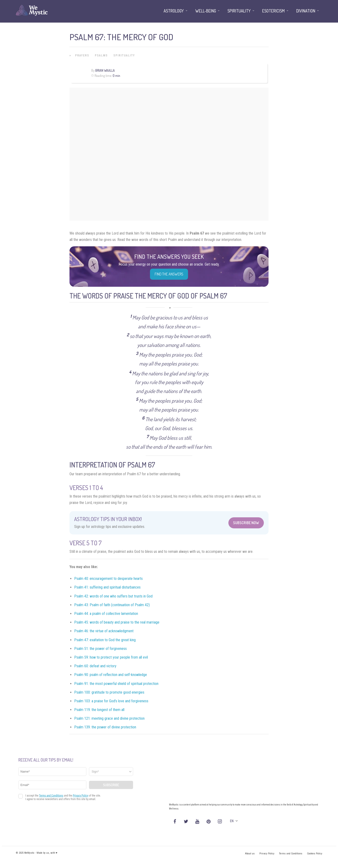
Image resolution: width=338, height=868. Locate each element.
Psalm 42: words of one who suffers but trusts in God (113, 596)
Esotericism (273, 11)
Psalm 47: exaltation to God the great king (105, 640)
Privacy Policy (267, 854)
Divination (306, 11)
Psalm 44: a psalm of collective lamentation (106, 614)
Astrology (174, 11)
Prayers (82, 55)
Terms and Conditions (291, 854)
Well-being (206, 11)
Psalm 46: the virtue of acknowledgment (104, 631)
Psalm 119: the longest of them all (99, 710)
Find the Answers (169, 274)
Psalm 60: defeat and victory (95, 666)
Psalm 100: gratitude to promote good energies (109, 692)
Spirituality (124, 55)
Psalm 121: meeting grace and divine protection (109, 718)
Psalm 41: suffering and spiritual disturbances (107, 587)
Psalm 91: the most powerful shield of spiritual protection (116, 684)
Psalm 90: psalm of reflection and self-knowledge (111, 675)
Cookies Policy (315, 854)
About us (250, 854)
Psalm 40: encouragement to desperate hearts (108, 579)
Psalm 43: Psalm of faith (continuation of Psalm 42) (112, 605)
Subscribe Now (246, 523)
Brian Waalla (105, 70)
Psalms (101, 55)
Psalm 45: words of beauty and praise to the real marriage (117, 622)
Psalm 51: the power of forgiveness (100, 649)
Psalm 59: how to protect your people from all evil (111, 657)
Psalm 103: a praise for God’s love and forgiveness (111, 701)
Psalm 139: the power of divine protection (105, 727)
